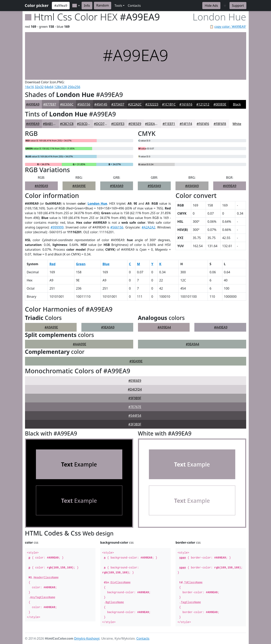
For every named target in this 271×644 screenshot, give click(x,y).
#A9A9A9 (192, 186)
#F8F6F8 (220, 124)
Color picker (37, 5)
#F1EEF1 (169, 124)
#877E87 (50, 104)
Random (103, 5)
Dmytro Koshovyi (87, 638)
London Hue (97, 203)
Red (52, 264)
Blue (106, 264)
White (237, 124)
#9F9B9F (135, 398)
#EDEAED (152, 124)
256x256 (74, 87)
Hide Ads (211, 6)
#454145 (101, 104)
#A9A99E (79, 186)
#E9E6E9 (135, 381)
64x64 (49, 87)
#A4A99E (80, 344)
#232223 (152, 104)
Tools (118, 6)
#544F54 (135, 416)
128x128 (60, 87)
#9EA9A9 (117, 186)
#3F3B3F (135, 424)
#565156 (84, 104)
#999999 (57, 227)
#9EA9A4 (192, 344)
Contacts (134, 6)
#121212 (203, 104)
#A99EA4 (164, 327)
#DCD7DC (101, 124)
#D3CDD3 (84, 124)
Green (81, 264)
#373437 (118, 104)
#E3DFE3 (118, 124)
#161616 (186, 104)
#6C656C (67, 104)
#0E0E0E (220, 104)
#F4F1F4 (186, 124)
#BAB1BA (50, 124)
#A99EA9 (33, 104)
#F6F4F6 (203, 124)
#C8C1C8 (67, 124)
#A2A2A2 (148, 227)
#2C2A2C (135, 104)
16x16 (29, 87)
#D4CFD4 (135, 389)
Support (238, 6)
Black (237, 104)
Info (87, 6)
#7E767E (135, 407)
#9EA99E (136, 361)
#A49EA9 (221, 327)
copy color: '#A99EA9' (230, 27)
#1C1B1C (169, 104)
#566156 (117, 227)
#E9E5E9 (135, 124)
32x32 (39, 87)
